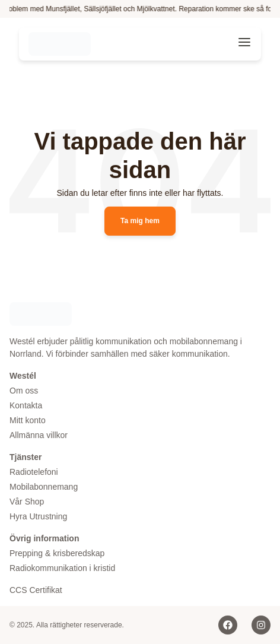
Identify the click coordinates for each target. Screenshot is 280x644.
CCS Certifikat (36, 590)
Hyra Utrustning (38, 516)
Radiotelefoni (34, 472)
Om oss (24, 391)
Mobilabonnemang (44, 487)
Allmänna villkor (39, 435)
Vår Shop (27, 502)
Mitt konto (28, 420)
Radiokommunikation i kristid (62, 568)
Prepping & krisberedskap (57, 553)
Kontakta (26, 405)
